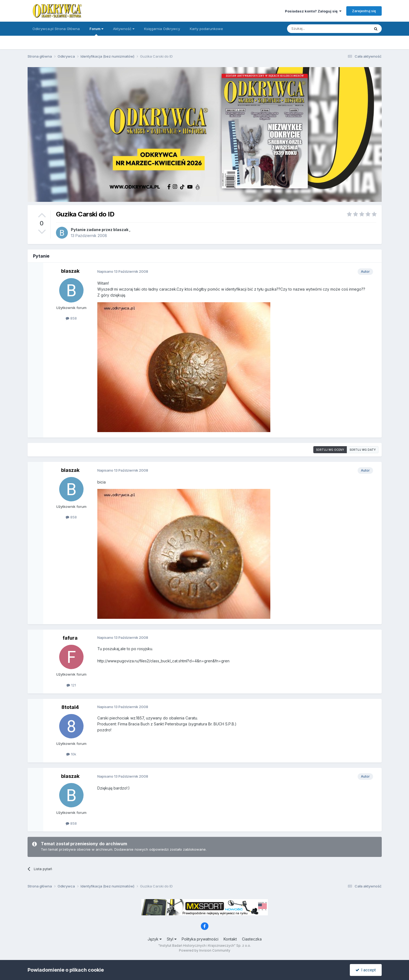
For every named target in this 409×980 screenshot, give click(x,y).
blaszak (121, 230)
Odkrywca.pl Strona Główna (56, 29)
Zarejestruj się (364, 11)
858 (71, 318)
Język (155, 939)
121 (71, 685)
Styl (172, 939)
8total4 (70, 707)
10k (71, 754)
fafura (70, 638)
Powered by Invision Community (205, 950)
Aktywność (124, 29)
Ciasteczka (252, 939)
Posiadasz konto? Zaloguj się (313, 11)
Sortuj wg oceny (330, 450)
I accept (366, 970)
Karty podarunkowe (206, 29)
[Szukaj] (315, 29)
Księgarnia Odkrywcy (162, 29)
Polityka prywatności (200, 939)
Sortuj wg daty (363, 450)
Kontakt (230, 939)
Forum (96, 31)
